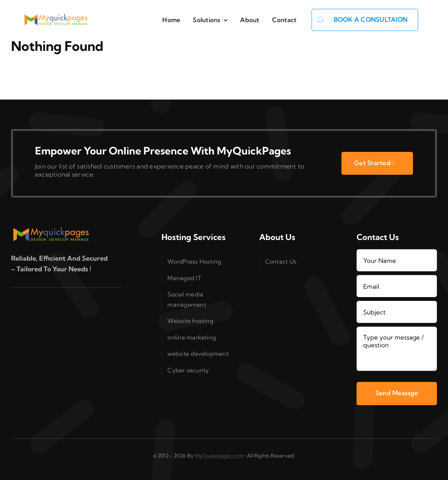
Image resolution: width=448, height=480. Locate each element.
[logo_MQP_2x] (56, 17)
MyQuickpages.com (219, 456)
